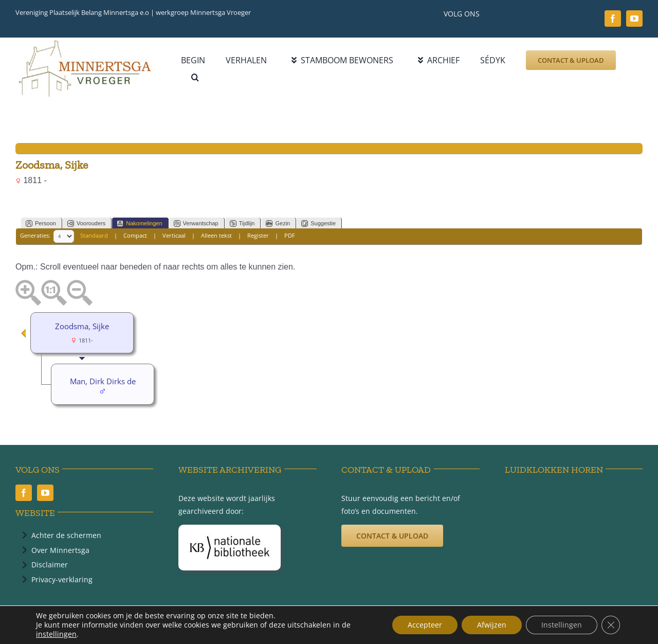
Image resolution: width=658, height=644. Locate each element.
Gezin (278, 223)
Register (258, 236)
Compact (135, 236)
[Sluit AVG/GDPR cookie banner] (611, 625)
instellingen (56, 634)
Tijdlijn (242, 223)
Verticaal (174, 236)
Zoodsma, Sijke (82, 326)
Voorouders (86, 223)
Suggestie (318, 223)
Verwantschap (196, 223)
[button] (195, 77)
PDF (290, 236)
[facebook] (613, 19)
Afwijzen (492, 625)
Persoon (41, 223)
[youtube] (634, 19)
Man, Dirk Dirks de (103, 381)
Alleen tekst (216, 236)
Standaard (94, 236)
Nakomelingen (139, 223)
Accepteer (425, 625)
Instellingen (562, 625)
